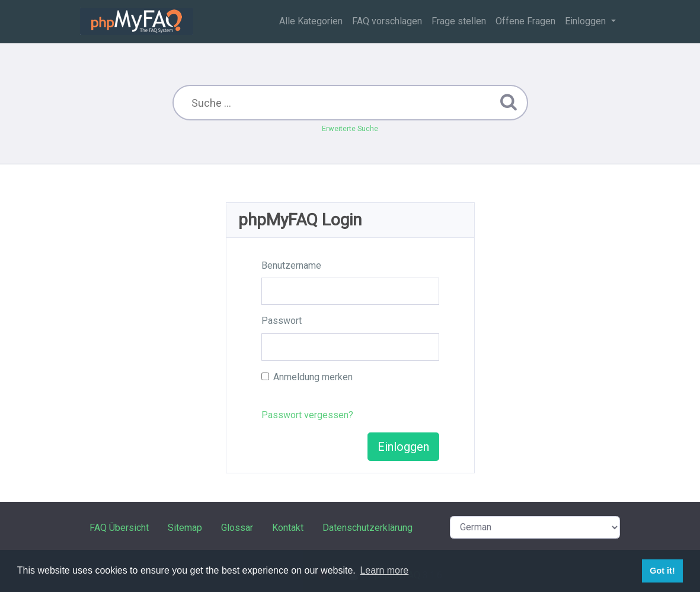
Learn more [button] (384, 570)
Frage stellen (459, 21)
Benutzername (291, 265)
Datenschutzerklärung (367, 528)
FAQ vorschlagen (387, 21)
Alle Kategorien (311, 21)
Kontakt (288, 528)
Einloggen (586, 21)
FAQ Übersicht (119, 528)
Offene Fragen (525, 21)
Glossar (237, 528)
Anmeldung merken (313, 377)
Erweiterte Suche (350, 128)
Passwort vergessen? (307, 415)
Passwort (282, 321)
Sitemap (185, 528)
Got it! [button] (662, 571)
